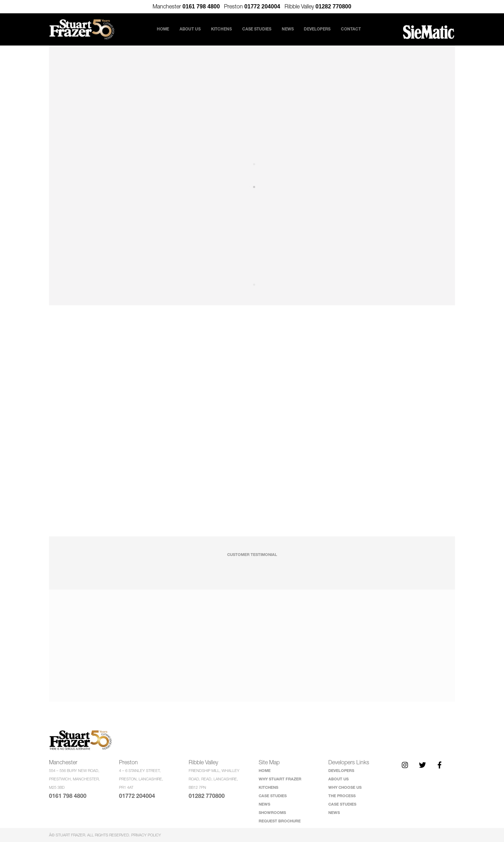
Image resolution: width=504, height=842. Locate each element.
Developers (323, 29)
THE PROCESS (342, 796)
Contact (360, 29)
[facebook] (440, 764)
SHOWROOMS (272, 812)
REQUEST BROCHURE (280, 821)
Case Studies (257, 29)
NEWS (264, 804)
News (288, 29)
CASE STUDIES (273, 796)
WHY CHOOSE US (345, 787)
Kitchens (221, 29)
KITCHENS (268, 787)
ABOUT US (338, 779)
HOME (265, 770)
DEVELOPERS (341, 770)
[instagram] (405, 764)
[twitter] (422, 764)
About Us (187, 29)
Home (154, 29)
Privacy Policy (146, 835)
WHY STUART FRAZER (280, 779)
